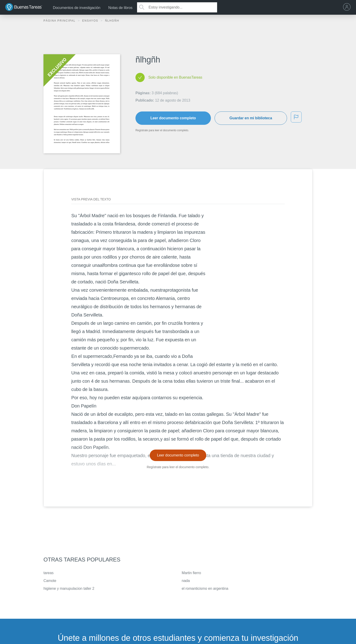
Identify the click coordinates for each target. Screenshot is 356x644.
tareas (49, 573)
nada (186, 581)
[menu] (348, 7)
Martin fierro (191, 573)
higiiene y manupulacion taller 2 (69, 588)
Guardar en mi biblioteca (251, 118)
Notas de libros (120, 8)
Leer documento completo (173, 118)
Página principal (60, 21)
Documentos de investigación (77, 8)
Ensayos (91, 21)
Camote (50, 581)
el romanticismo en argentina (205, 588)
